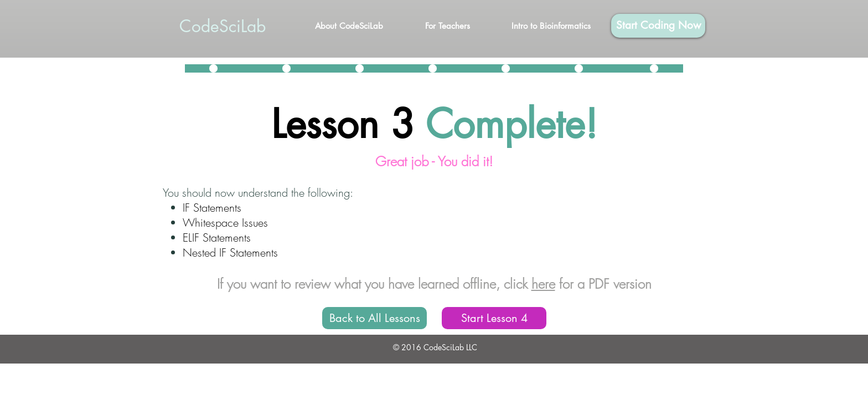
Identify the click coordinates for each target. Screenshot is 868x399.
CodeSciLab (223, 26)
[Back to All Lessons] (374, 318)
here (543, 284)
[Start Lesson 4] (494, 318)
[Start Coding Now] (658, 26)
